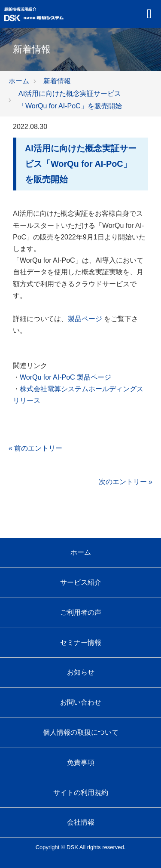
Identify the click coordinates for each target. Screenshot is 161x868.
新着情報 (57, 81)
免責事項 (81, 762)
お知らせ (81, 672)
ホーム (19, 81)
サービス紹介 (81, 582)
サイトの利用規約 (81, 793)
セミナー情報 (81, 643)
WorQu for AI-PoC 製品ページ (65, 377)
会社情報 (81, 822)
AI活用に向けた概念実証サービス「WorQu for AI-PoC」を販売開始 (81, 164)
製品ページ (85, 319)
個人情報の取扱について (81, 732)
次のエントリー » (126, 482)
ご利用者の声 (81, 612)
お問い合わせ (81, 702)
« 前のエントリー (35, 448)
